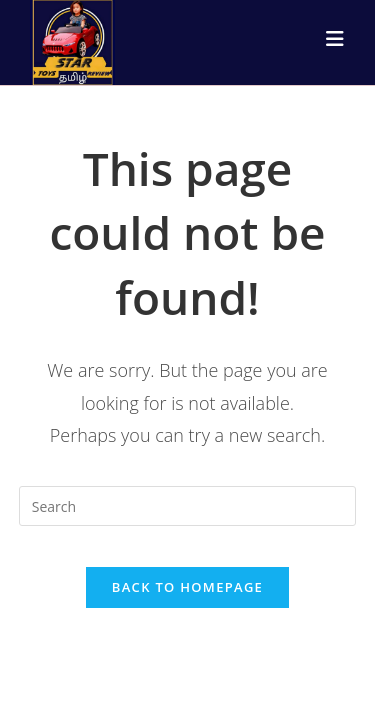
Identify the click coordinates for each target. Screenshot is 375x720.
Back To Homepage (187, 587)
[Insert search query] (188, 506)
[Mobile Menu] (335, 39)
